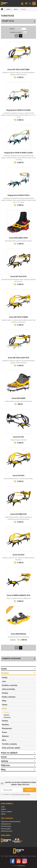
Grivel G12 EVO (18, 555)
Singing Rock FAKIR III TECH (18, 195)
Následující (21, 36)
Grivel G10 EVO (18, 476)
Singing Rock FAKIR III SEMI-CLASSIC (19, 153)
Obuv (4, 740)
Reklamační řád (6, 824)
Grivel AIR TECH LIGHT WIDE (18, 70)
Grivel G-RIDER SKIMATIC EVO (18, 595)
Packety (5, 693)
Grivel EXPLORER (19, 398)
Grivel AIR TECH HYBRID (18, 317)
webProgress (22, 866)
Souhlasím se (17, 794)
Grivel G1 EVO (18, 437)
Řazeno (12, 29)
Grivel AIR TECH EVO (18, 277)
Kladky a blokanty (9, 697)
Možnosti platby (6, 829)
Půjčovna (5, 765)
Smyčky (5, 721)
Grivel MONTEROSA (19, 634)
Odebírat (30, 790)
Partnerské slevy (6, 826)
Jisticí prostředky (9, 689)
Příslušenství (7, 717)
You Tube (19, 861)
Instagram (25, 861)
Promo (4, 732)
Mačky (16, 9)
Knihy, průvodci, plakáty (11, 748)
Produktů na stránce (16, 32)
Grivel (4, 757)
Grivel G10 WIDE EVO (18, 514)
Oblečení (5, 736)
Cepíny (5, 705)
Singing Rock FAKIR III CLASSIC (18, 110)
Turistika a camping (9, 744)
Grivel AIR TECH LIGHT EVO (18, 358)
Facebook (12, 861)
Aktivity (5, 761)
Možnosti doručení (7, 831)
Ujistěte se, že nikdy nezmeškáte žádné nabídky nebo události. (20, 784)
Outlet (4, 669)
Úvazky (5, 678)
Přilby (4, 701)
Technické (6, 715)
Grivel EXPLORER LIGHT (18, 238)
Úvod (2, 9)
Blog (3, 769)
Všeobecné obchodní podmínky (11, 822)
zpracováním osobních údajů (21, 794)
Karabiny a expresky (10, 685)
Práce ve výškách (9, 753)
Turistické (6, 712)
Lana (4, 681)
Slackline (5, 725)
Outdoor (8, 9)
